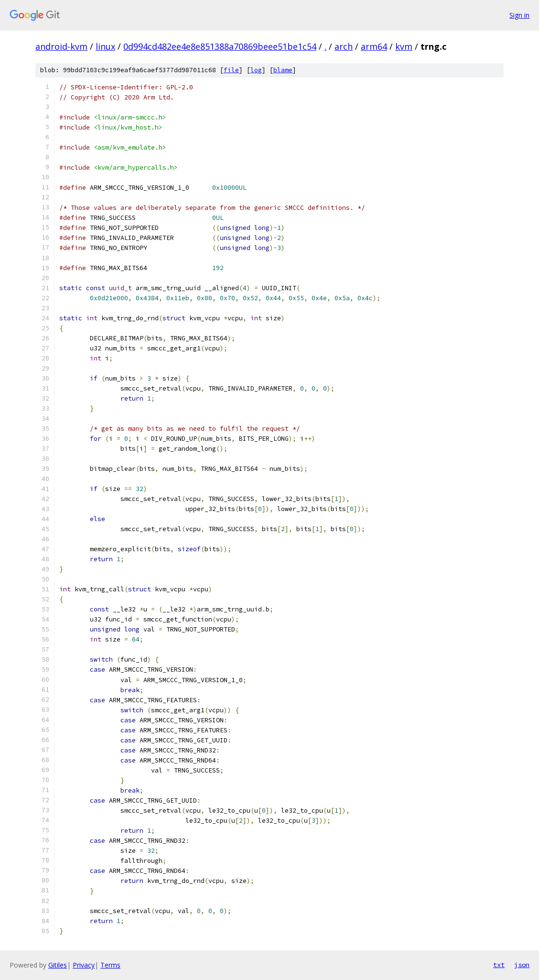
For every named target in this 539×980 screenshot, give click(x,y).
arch (344, 46)
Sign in (519, 15)
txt (499, 965)
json (522, 965)
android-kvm (61, 46)
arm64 (374, 46)
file (231, 70)
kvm (404, 46)
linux (105, 46)
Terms (110, 965)
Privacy (84, 965)
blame (283, 70)
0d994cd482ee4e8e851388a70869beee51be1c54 (220, 46)
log (256, 70)
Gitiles (58, 965)
